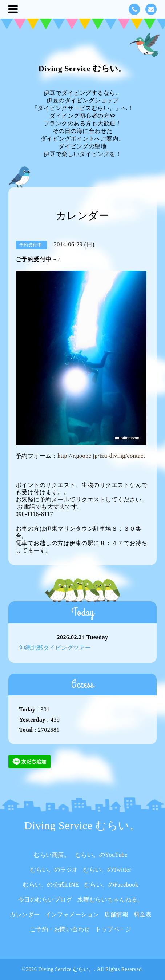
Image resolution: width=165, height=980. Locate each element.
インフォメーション (72, 914)
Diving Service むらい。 (82, 68)
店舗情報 (116, 914)
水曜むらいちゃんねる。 (110, 900)
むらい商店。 (52, 855)
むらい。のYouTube (101, 855)
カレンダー (25, 914)
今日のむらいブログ (45, 900)
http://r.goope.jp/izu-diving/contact (101, 456)
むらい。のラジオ (54, 870)
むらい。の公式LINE (51, 885)
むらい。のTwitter (107, 870)
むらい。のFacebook (111, 885)
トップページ (113, 929)
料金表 (143, 914)
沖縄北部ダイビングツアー (55, 648)
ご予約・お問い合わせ (60, 929)
